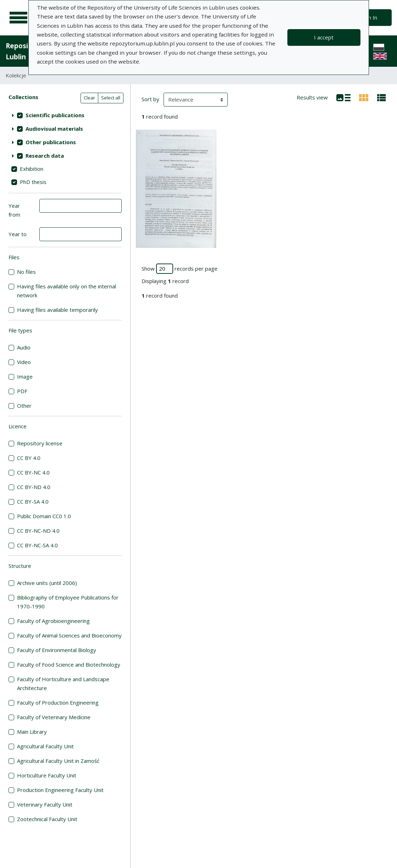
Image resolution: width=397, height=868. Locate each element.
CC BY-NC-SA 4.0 (37, 545)
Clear (89, 98)
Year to (18, 234)
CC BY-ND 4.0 (34, 487)
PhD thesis (33, 182)
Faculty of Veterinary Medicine (54, 717)
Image (25, 376)
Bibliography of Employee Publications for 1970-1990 (68, 602)
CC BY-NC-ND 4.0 (38, 531)
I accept (324, 37)
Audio (24, 347)
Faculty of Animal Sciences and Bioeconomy (69, 635)
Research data (45, 156)
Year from (14, 210)
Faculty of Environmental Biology (57, 650)
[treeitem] (65, 115)
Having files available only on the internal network (67, 291)
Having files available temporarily (57, 310)
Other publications (51, 142)
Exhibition (32, 169)
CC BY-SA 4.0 (33, 501)
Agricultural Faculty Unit (45, 746)
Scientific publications (55, 115)
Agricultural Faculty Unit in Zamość (58, 761)
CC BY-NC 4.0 (33, 472)
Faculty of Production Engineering (58, 702)
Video (24, 362)
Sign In (369, 17)
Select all (111, 98)
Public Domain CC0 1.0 (44, 516)
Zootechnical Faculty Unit (47, 819)
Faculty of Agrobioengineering (53, 621)
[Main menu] (18, 18)
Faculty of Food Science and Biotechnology (69, 664)
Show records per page (180, 269)
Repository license (40, 443)
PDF (22, 391)
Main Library (32, 732)
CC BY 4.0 (29, 458)
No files (26, 272)
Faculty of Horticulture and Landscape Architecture (63, 683)
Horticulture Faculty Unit (47, 775)
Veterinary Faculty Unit (45, 804)
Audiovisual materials (54, 129)
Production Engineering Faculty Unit (60, 790)
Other (24, 406)
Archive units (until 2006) (47, 583)
